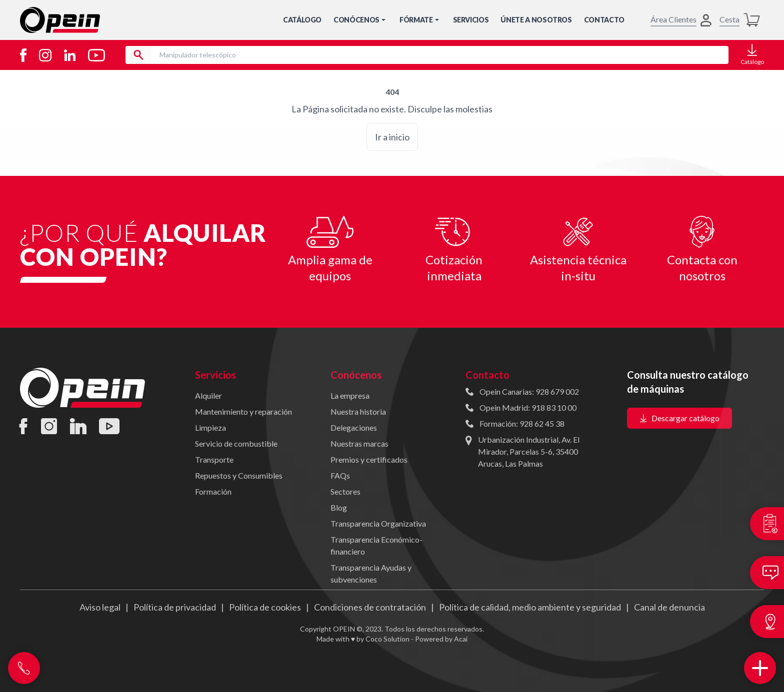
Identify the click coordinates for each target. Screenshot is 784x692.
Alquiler (208, 395)
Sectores (345, 491)
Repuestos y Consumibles (239, 475)
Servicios (471, 20)
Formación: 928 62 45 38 (522, 423)
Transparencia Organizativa (378, 523)
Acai (461, 639)
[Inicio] (60, 20)
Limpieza (210, 427)
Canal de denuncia (669, 607)
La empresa (350, 395)
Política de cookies (265, 607)
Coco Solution (387, 639)
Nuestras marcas (359, 443)
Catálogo (302, 20)
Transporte (214, 459)
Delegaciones (354, 427)
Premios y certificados (369, 459)
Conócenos (360, 20)
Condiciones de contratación (370, 607)
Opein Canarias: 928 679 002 (529, 391)
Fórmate (420, 20)
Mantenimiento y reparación (243, 411)
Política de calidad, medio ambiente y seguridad (530, 607)
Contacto (604, 20)
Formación (213, 491)
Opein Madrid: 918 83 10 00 (528, 407)
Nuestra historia (358, 411)
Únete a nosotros (536, 20)
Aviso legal (100, 607)
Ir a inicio (392, 137)
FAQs (340, 475)
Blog (339, 507)
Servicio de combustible (236, 443)
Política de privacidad (175, 607)
